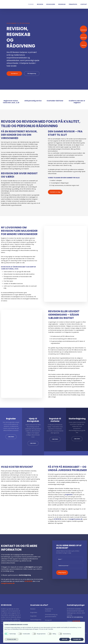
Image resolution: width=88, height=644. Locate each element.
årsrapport (29, 567)
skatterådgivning (25, 575)
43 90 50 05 (57, 519)
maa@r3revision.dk (76, 519)
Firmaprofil (73, 4)
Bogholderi (51, 4)
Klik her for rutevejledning (75, 617)
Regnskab (62, 4)
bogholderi (69, 495)
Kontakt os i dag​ (55, 192)
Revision (40, 4)
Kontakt (84, 4)
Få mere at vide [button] (12, 639)
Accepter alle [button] (77, 639)
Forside (31, 4)
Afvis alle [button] (65, 639)
